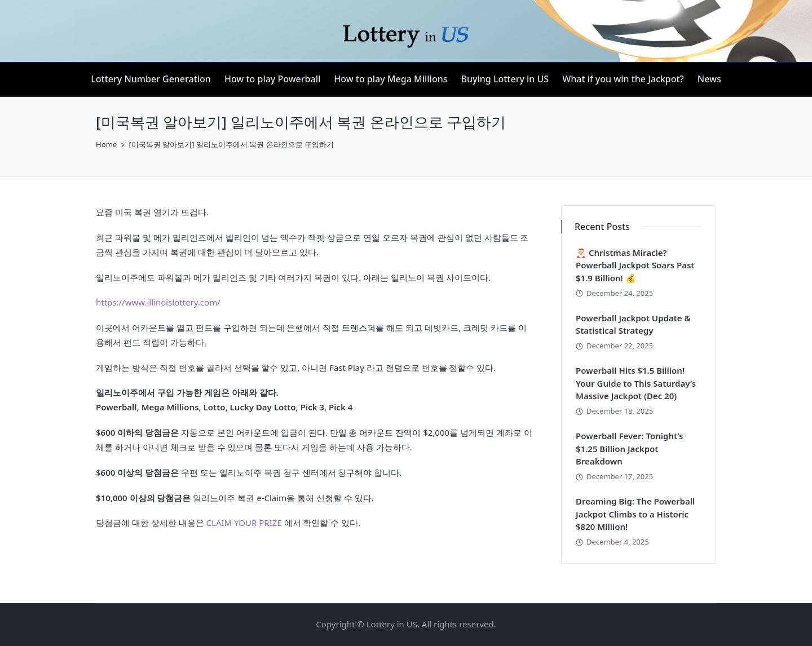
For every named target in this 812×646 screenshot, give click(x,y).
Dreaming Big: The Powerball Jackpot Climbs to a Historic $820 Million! (635, 514)
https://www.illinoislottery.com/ (158, 302)
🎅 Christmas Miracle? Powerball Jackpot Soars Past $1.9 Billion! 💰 (635, 265)
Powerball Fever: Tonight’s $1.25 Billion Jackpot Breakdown (629, 448)
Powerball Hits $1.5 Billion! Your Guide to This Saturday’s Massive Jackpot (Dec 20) (636, 383)
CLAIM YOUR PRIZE (244, 523)
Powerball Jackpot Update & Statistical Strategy (633, 324)
